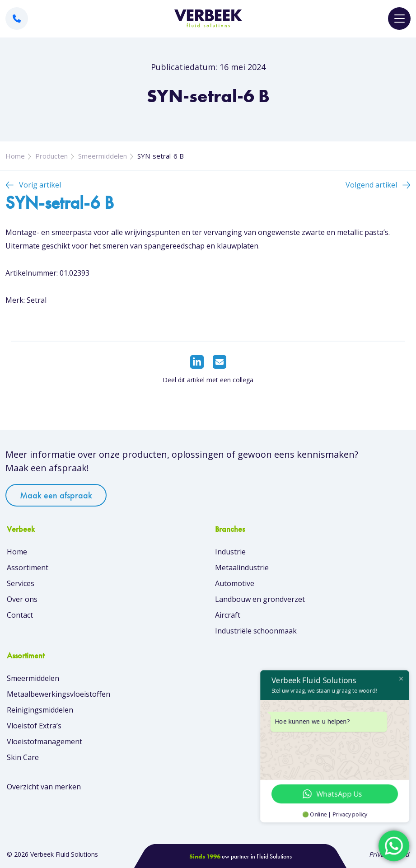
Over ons (22, 599)
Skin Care (23, 757)
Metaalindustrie (242, 568)
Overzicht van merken (44, 787)
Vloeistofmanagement (44, 741)
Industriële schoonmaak (256, 631)
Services (21, 583)
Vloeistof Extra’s (34, 726)
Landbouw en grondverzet (260, 599)
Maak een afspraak (56, 495)
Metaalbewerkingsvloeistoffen (58, 694)
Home (15, 156)
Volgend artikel (371, 185)
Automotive (235, 583)
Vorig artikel (40, 185)
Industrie (230, 552)
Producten (51, 156)
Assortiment (28, 568)
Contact (20, 615)
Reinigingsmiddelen (40, 710)
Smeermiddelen (103, 156)
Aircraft (228, 615)
